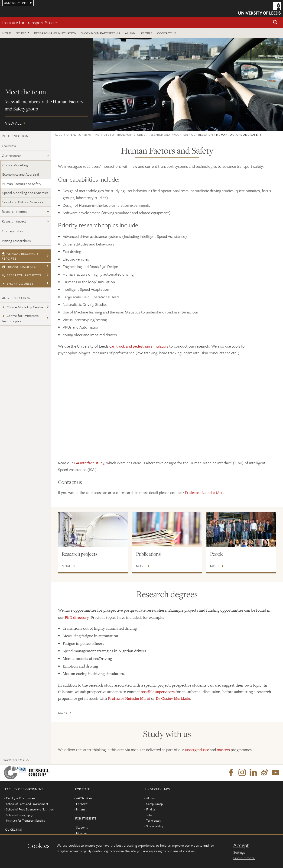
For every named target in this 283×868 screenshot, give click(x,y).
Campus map (155, 804)
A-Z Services (84, 798)
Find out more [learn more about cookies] (244, 858)
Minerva (81, 833)
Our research (12, 155)
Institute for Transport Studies (30, 22)
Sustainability (155, 826)
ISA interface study (89, 463)
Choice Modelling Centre (22, 307)
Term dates (153, 820)
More (67, 566)
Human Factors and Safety (22, 184)
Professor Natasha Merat (205, 492)
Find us (151, 809)
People (147, 33)
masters (223, 750)
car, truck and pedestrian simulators (139, 346)
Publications (148, 554)
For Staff (82, 804)
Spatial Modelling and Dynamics (25, 193)
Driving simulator (20, 267)
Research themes (15, 211)
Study (21, 33)
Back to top (14, 760)
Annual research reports (20, 256)
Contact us (167, 33)
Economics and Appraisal (21, 174)
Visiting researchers (16, 241)
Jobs (149, 815)
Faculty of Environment (72, 135)
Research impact (14, 221)
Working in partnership (101, 33)
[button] (275, 23)
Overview (9, 146)
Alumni (131, 33)
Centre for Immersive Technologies (20, 318)
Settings (239, 852)
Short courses (18, 283)
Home (7, 33)
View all (141, 84)
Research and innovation (55, 33)
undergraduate (197, 750)
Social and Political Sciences (23, 202)
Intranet (81, 809)
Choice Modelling (15, 165)
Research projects (21, 275)
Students (82, 827)
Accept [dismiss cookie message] (241, 845)
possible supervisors (158, 692)
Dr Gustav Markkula (173, 698)
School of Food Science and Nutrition (30, 809)
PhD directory (77, 617)
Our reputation (13, 231)
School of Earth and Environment (27, 804)
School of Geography (19, 815)
